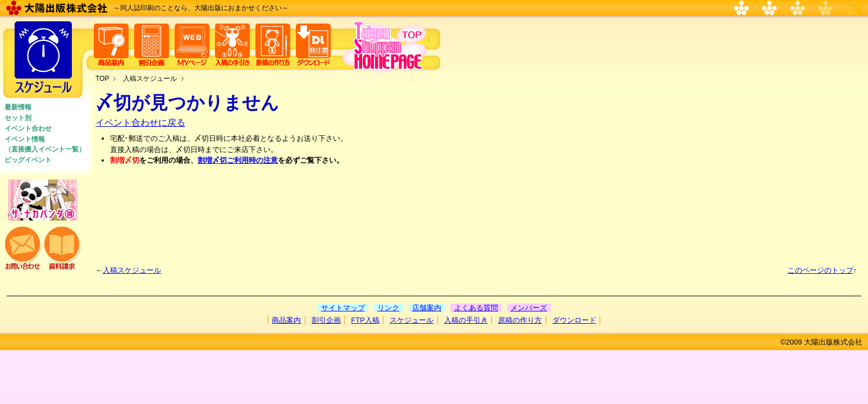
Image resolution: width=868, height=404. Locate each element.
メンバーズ (529, 308)
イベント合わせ (28, 128)
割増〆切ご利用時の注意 (238, 160)
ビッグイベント (28, 160)
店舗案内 (427, 308)
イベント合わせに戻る (140, 123)
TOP (102, 79)
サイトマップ (343, 308)
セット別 (18, 118)
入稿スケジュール (150, 79)
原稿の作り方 (520, 320)
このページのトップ (821, 270)
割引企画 (326, 320)
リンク (388, 308)
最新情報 (18, 107)
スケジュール (412, 320)
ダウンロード (574, 320)
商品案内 (286, 320)
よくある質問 (476, 308)
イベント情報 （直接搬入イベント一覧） (45, 144)
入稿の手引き (466, 320)
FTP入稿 (365, 320)
